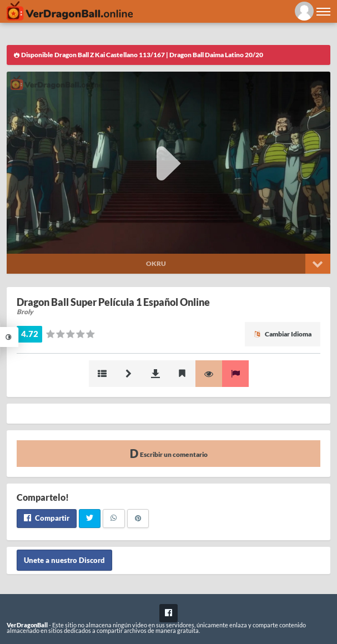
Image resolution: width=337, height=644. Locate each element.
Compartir (47, 518)
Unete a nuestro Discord (64, 560)
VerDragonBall (27, 625)
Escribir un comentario (169, 453)
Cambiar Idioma (283, 334)
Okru (156, 263)
